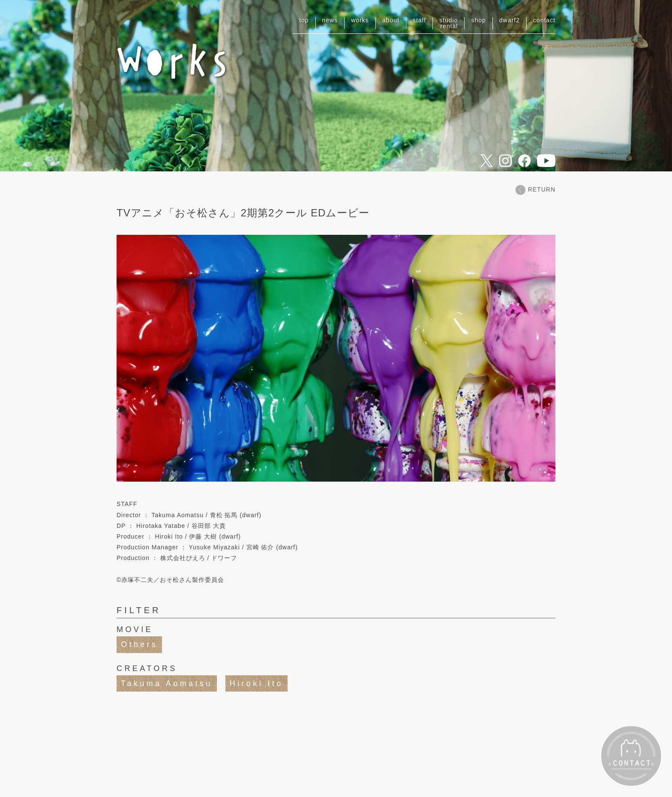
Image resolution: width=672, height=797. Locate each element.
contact (544, 20)
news (330, 20)
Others (139, 644)
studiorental (448, 23)
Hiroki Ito (256, 683)
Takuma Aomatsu (167, 683)
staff (419, 20)
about (391, 20)
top (304, 20)
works (360, 20)
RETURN (535, 190)
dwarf (510, 20)
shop (478, 20)
